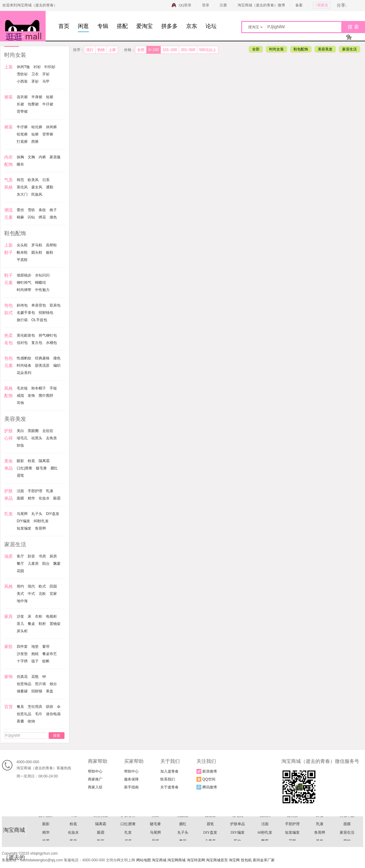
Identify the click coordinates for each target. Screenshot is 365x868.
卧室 (31, 556)
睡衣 (20, 164)
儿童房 (33, 564)
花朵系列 (24, 373)
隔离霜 (44, 461)
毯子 (35, 661)
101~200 (170, 50)
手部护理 (35, 491)
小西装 (22, 81)
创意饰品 (24, 684)
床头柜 (22, 631)
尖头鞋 (22, 245)
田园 (53, 586)
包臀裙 (33, 104)
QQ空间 (206, 779)
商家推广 (95, 779)
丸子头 (37, 514)
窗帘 (46, 647)
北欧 (42, 594)
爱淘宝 (144, 26)
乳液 (50, 491)
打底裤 (22, 142)
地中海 (22, 601)
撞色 (53, 217)
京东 (192, 26)
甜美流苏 (42, 365)
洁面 (20, 491)
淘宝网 (234, 860)
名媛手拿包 (26, 313)
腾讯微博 (207, 787)
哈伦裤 (37, 127)
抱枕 (35, 654)
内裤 (42, 157)
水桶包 (51, 343)
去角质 (51, 438)
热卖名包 (155, 821)
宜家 (53, 594)
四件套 (22, 647)
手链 (53, 388)
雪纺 (31, 210)
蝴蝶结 (40, 283)
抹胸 (20, 157)
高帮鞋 (51, 245)
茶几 (20, 624)
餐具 (20, 707)
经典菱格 (42, 358)
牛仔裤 (22, 127)
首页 (64, 26)
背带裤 (48, 134)
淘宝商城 (159, 860)
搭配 (122, 26)
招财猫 (37, 691)
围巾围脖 (46, 396)
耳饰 (20, 403)
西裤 (35, 142)
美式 (20, 594)
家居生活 (349, 49)
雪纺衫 (22, 74)
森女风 (37, 187)
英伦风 (22, 187)
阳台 (46, 564)
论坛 (211, 26)
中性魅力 (42, 290)
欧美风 (33, 180)
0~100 (154, 50)
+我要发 (322, 5)
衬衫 (37, 67)
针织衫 (50, 67)
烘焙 (50, 707)
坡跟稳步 (24, 275)
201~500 (188, 50)
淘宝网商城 (176, 860)
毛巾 (39, 714)
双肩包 (55, 305)
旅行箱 (22, 320)
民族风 (37, 194)
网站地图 (144, 860)
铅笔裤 (22, 134)
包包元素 (320, 821)
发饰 (31, 396)
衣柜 (39, 616)
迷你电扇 (53, 714)
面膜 (20, 498)
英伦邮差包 (26, 335)
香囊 (20, 721)
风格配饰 (210, 830)
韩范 (20, 180)
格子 (53, 210)
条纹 (42, 210)
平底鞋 (22, 260)
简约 (20, 586)
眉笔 (20, 475)
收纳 (31, 721)
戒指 (20, 396)
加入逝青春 (169, 771)
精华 (31, 498)
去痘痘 (48, 431)
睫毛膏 (41, 468)
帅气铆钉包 (48, 335)
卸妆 (20, 445)
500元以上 (208, 50)
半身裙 (37, 97)
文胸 (31, 157)
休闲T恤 (23, 67)
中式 (31, 594)
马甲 (46, 81)
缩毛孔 (22, 438)
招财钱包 (46, 313)
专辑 (103, 26)
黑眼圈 (33, 431)
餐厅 (20, 564)
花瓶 (35, 677)
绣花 (42, 217)
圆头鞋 (37, 252)
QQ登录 (185, 5)
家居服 (55, 157)
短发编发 (24, 528)
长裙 (20, 104)
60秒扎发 (41, 521)
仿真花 (22, 677)
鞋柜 (42, 624)
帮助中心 (95, 771)
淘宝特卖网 (196, 860)
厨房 (53, 556)
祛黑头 (37, 438)
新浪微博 (207, 771)
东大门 (22, 194)
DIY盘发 (53, 514)
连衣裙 (22, 97)
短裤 (35, 134)
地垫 (35, 647)
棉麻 (20, 217)
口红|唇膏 (24, 468)
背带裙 (22, 112)
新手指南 (131, 787)
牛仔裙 (48, 104)
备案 (299, 5)
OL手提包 (39, 320)
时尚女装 (276, 49)
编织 (57, 365)
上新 (112, 50)
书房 (42, 556)
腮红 (54, 468)
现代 (31, 586)
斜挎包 (22, 305)
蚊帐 (46, 661)
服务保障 (131, 779)
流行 (90, 50)
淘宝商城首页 (217, 860)
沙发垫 (22, 654)
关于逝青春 (169, 787)
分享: (342, 5)
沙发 (20, 616)
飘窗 (57, 564)
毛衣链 (22, 388)
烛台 (53, 684)
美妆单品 (347, 838)
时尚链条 (24, 365)
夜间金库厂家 (264, 860)
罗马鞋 (37, 245)
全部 (141, 50)
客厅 (20, 556)
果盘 (50, 691)
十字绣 (22, 661)
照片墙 (40, 684)
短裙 (50, 97)
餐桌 (31, 624)
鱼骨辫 (40, 528)
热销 (101, 50)
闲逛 (83, 26)
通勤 (50, 187)
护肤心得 (128, 838)
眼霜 (57, 498)
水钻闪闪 (42, 275)
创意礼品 (24, 714)
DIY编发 (23, 521)
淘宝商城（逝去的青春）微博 (262, 5)
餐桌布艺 (50, 654)
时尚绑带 (24, 290)
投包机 (246, 860)
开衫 (46, 74)
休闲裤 (51, 127)
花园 (20, 571)
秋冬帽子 (39, 388)
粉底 (31, 461)
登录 (206, 5)
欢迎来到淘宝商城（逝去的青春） (30, 5)
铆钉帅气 (24, 283)
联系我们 (168, 779)
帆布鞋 (22, 252)
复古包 (37, 343)
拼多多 (169, 26)
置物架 (55, 624)
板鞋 (50, 252)
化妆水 (44, 498)
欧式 (42, 586)
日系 (46, 180)
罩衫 (35, 81)
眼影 (20, 461)
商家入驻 (95, 787)
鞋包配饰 (301, 49)
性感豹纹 (24, 358)
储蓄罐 (22, 691)
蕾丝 (20, 210)
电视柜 (51, 616)
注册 (223, 5)
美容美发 (325, 49)
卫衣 (35, 74)
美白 (20, 431)
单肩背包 (39, 305)
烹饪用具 (35, 707)
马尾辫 (22, 514)
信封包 (22, 343)
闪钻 (31, 217)
